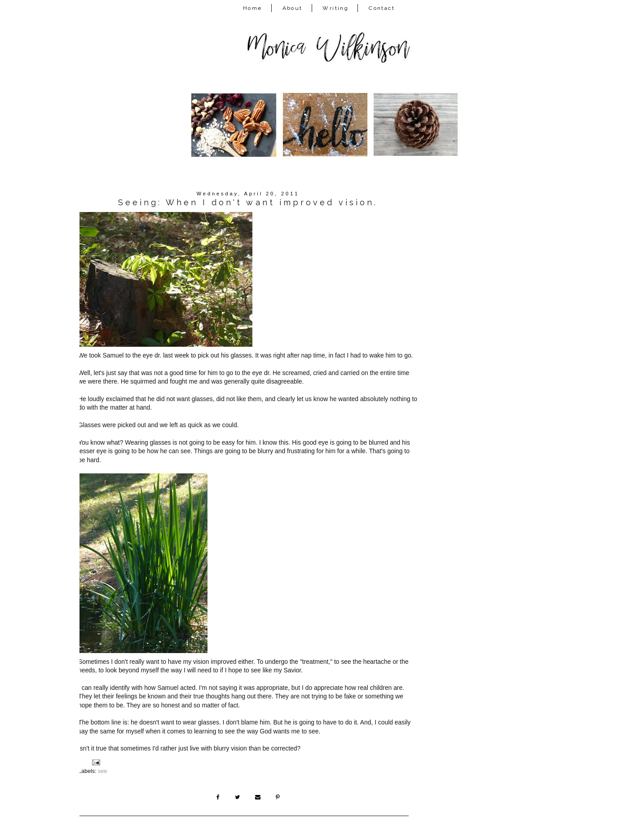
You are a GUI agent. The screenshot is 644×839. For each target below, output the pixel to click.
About (293, 8)
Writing (335, 8)
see (102, 771)
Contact (382, 8)
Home (253, 8)
